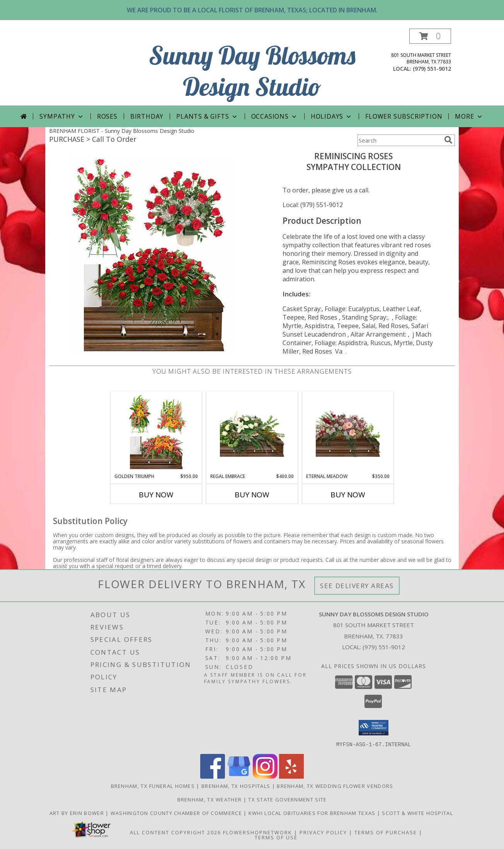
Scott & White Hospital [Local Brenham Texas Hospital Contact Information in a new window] (418, 813)
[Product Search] (399, 140)
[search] (448, 140)
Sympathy (62, 116)
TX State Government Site (287, 799)
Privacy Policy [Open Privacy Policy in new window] (323, 832)
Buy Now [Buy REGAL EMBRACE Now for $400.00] (252, 495)
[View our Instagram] (265, 776)
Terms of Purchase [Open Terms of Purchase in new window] (386, 832)
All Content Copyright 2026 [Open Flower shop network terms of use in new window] (175, 832)
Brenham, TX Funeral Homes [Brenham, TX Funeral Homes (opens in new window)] (153, 786)
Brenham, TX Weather (210, 799)
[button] (430, 36)
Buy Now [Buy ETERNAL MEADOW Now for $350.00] (348, 495)
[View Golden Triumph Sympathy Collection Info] (156, 432)
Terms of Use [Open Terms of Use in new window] (276, 837)
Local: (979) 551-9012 (313, 205)
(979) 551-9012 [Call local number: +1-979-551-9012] (432, 69)
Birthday (147, 116)
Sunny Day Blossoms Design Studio (252, 71)
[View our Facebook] (213, 776)
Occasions (275, 116)
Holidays (332, 116)
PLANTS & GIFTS (207, 116)
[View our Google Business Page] (239, 776)
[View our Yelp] (291, 776)
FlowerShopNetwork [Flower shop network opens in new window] (258, 832)
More (469, 116)
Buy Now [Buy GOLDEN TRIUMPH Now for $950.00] (156, 495)
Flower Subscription (404, 116)
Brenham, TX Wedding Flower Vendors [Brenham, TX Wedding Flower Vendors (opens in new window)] (335, 786)
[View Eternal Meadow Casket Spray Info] (348, 432)
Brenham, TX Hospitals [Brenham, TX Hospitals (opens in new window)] (236, 786)
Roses (107, 116)
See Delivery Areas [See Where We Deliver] (357, 586)
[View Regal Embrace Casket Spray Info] (252, 432)
